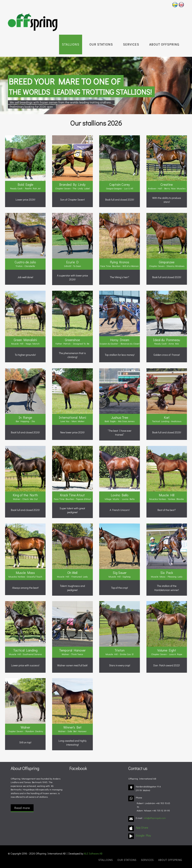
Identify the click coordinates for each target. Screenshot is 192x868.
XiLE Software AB (93, 853)
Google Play (143, 835)
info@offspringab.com (155, 818)
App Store (142, 827)
